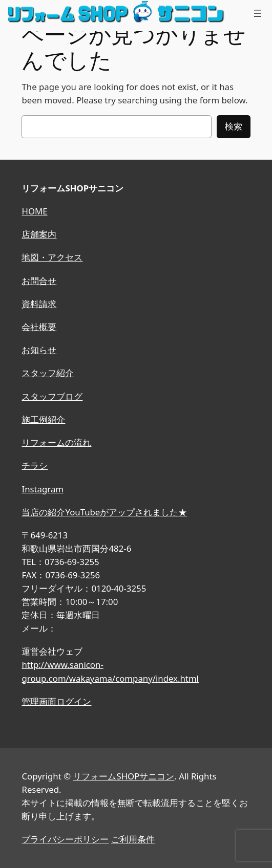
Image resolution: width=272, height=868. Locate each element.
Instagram (43, 489)
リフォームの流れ (56, 442)
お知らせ (39, 350)
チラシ (35, 465)
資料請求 (39, 304)
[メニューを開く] (258, 13)
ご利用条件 (133, 839)
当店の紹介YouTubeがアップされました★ (104, 512)
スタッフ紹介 (48, 373)
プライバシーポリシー (65, 839)
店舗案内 (39, 234)
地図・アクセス (52, 257)
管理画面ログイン (56, 701)
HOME (34, 211)
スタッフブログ (52, 396)
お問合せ (39, 281)
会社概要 (39, 327)
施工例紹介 (43, 419)
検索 (234, 126)
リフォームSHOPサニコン (123, 776)
